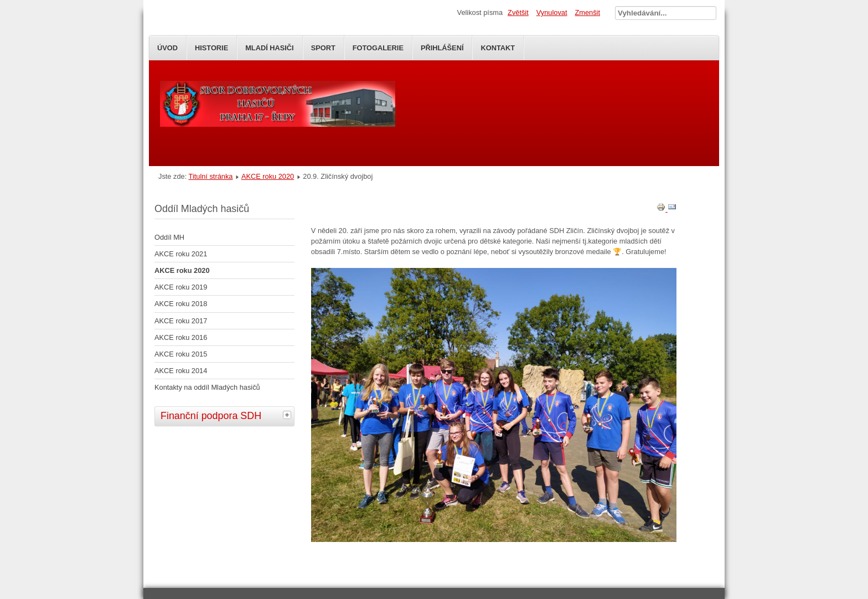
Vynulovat (552, 12)
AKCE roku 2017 (181, 321)
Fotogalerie (378, 48)
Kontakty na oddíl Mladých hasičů (207, 387)
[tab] (288, 415)
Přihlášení (442, 48)
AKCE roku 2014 (181, 371)
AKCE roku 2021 (181, 254)
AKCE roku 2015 (181, 354)
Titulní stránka (211, 176)
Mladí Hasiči (269, 48)
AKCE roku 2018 (181, 304)
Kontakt (498, 48)
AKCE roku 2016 (181, 337)
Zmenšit (587, 12)
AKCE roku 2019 (181, 287)
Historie (211, 48)
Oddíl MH (169, 237)
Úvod (167, 48)
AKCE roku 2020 (268, 176)
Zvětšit (518, 12)
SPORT (323, 48)
